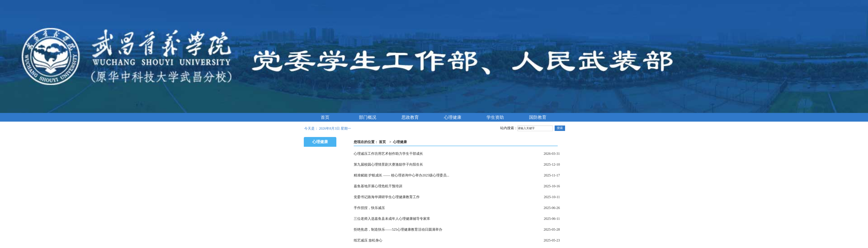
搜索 (560, 128)
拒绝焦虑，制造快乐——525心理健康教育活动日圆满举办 (398, 229)
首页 (325, 117)
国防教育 (538, 117)
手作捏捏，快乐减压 (369, 208)
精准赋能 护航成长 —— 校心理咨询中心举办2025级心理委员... (401, 175)
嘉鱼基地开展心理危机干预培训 (378, 186)
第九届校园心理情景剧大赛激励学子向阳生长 (388, 164)
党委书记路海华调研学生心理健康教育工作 (387, 197)
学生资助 (495, 117)
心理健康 (453, 117)
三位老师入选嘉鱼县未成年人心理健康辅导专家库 (392, 219)
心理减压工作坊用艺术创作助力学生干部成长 (388, 154)
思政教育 (410, 117)
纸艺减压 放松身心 (368, 240)
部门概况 (368, 117)
